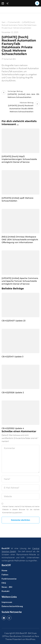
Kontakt (6, 591)
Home (4, 570)
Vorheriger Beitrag (20, 94)
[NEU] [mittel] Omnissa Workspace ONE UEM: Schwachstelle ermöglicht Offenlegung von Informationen (20, 240)
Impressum (7, 602)
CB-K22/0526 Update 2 (13, 393)
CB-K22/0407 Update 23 (14, 321)
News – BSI (7, 587)
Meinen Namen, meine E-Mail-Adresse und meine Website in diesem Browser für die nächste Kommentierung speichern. (21, 509)
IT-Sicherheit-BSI (9, 59)
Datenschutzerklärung (12, 606)
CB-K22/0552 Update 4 (13, 428)
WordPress (30, 639)
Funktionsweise (9, 579)
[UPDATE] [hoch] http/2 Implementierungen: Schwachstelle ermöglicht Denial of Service (19, 159)
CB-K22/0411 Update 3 (12, 357)
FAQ (4, 583)
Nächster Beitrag (20, 107)
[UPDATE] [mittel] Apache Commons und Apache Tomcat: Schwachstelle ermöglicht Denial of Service (20, 281)
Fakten (5, 575)
